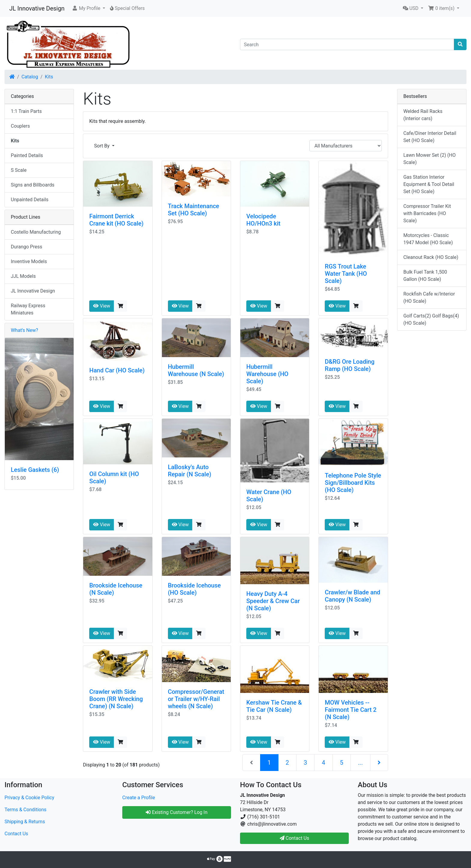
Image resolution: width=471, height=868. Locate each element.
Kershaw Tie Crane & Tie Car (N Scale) (274, 706)
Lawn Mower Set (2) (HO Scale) (430, 159)
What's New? (24, 330)
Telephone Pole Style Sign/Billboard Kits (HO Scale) (353, 483)
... (360, 763)
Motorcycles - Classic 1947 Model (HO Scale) (428, 239)
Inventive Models (29, 261)
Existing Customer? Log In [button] (176, 812)
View (102, 306)
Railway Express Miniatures (28, 309)
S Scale (19, 170)
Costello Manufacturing (36, 232)
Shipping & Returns (25, 822)
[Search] (347, 44)
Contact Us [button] (295, 838)
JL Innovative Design (37, 8)
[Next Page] (379, 763)
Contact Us (16, 834)
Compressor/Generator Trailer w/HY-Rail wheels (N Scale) (196, 699)
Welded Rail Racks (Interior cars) (423, 115)
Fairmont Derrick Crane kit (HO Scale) (116, 220)
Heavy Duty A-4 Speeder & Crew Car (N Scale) (273, 601)
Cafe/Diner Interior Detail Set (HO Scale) (430, 137)
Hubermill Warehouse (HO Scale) (267, 374)
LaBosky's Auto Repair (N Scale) (190, 471)
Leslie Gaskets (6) (35, 470)
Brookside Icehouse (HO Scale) (194, 589)
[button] (88, 8)
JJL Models (23, 276)
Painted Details (27, 155)
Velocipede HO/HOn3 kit (263, 220)
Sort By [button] (102, 146)
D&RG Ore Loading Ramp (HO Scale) (349, 365)
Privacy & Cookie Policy (29, 798)
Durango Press (26, 247)
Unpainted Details (30, 200)
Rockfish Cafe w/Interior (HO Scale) (429, 297)
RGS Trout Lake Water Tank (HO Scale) (346, 274)
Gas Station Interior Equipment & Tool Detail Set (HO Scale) (429, 184)
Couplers (20, 126)
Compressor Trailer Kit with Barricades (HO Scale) (427, 213)
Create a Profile (139, 798)
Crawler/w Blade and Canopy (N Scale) (352, 596)
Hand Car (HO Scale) (117, 370)
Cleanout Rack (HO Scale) (431, 257)
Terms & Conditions (26, 810)
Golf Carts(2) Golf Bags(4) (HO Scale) (431, 319)
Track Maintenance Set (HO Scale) (194, 210)
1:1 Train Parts (26, 111)
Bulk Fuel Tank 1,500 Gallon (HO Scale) (425, 276)
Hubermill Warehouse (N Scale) (196, 370)
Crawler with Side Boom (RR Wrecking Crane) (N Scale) (116, 699)
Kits (49, 77)
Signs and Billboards (33, 185)
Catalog (30, 77)
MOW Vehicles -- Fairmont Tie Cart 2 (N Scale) (351, 710)
